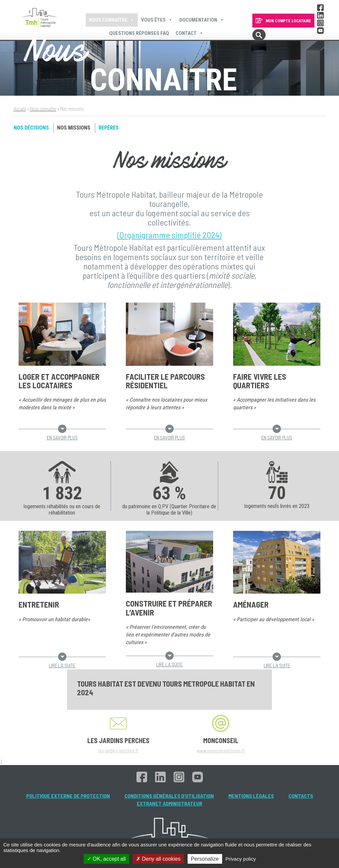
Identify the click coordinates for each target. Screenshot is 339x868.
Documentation (202, 20)
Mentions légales (251, 796)
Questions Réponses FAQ (139, 33)
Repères (109, 128)
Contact (190, 33)
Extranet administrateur (169, 803)
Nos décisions (31, 128)
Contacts (301, 796)
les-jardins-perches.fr (118, 751)
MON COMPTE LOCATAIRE (288, 21)
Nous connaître (112, 20)
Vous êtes (157, 20)
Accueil (20, 109)
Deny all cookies (158, 859)
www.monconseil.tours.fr (221, 751)
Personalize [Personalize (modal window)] (205, 859)
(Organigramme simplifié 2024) (169, 235)
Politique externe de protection (68, 796)
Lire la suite (62, 663)
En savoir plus (62, 435)
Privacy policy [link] (241, 859)
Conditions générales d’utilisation (169, 796)
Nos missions (74, 128)
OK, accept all (106, 859)
